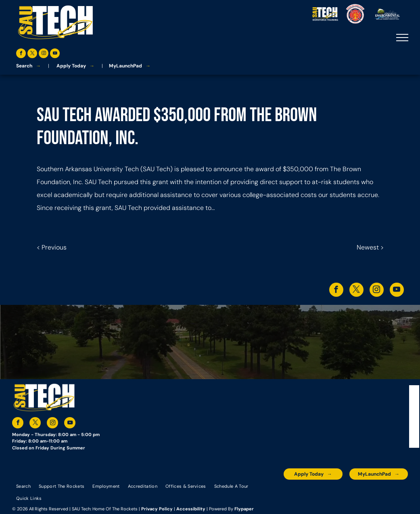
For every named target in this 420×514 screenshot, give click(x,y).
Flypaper (244, 509)
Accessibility (191, 509)
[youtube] (55, 54)
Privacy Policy (157, 509)
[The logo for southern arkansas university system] (355, 492)
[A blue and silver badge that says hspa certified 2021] (312, 492)
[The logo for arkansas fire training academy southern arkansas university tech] (397, 492)
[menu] (402, 38)
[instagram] (44, 54)
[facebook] (21, 54)
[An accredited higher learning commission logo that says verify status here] (334, 492)
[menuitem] (23, 486)
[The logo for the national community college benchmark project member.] (376, 492)
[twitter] (32, 54)
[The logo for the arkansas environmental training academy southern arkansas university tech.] (291, 492)
